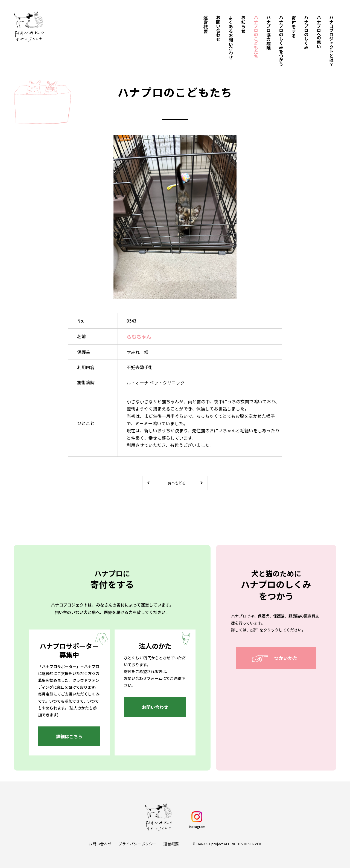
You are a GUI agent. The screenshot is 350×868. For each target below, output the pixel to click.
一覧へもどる (175, 483)
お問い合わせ (100, 844)
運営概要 (171, 844)
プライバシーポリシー (138, 844)
